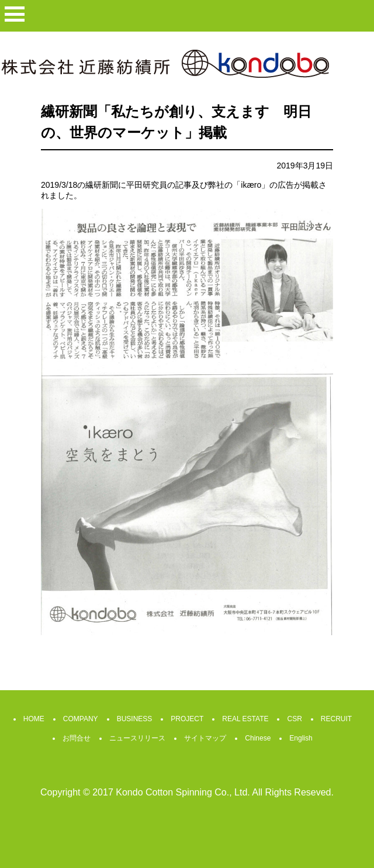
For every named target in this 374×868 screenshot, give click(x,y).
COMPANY (81, 719)
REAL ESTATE (245, 719)
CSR (294, 719)
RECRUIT (336, 719)
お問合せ (77, 738)
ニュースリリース (137, 738)
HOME (34, 719)
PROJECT (187, 719)
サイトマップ (205, 738)
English (301, 738)
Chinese (258, 738)
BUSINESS (135, 719)
